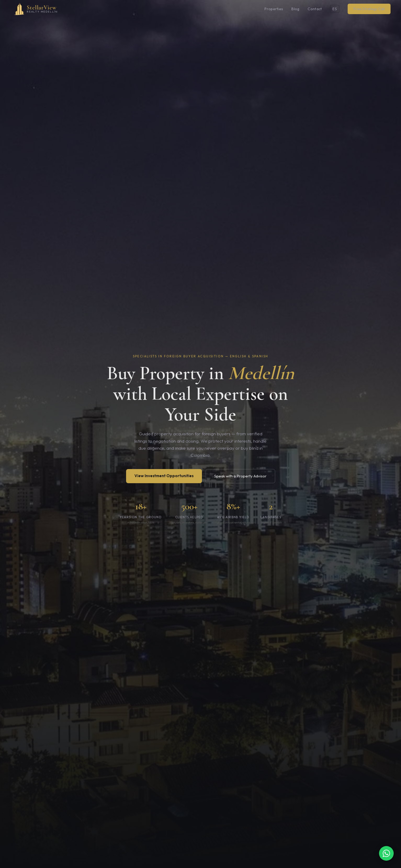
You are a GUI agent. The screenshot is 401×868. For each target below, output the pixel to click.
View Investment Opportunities (164, 476)
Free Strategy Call (369, 9)
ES (335, 9)
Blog (295, 9)
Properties (274, 9)
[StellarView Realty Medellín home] (34, 9)
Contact (315, 9)
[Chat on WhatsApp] (386, 853)
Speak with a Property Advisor (240, 476)
